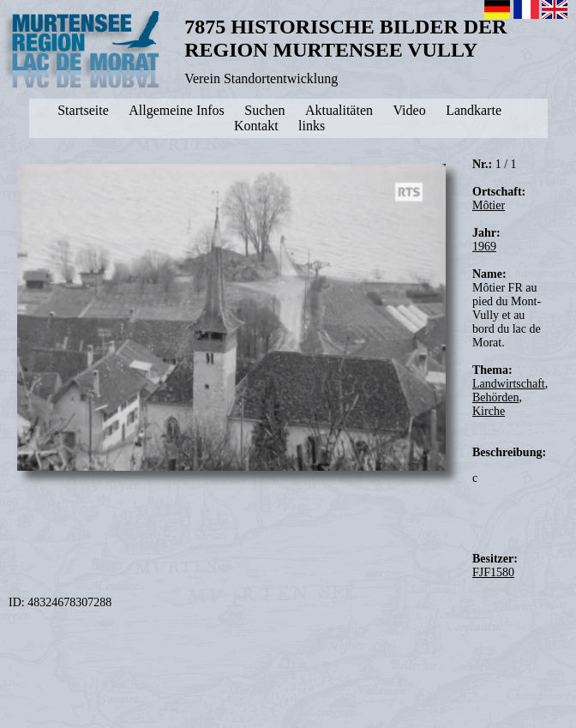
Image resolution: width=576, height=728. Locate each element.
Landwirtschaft (509, 384)
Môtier (489, 205)
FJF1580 (493, 572)
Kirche (489, 411)
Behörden (495, 397)
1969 (484, 247)
